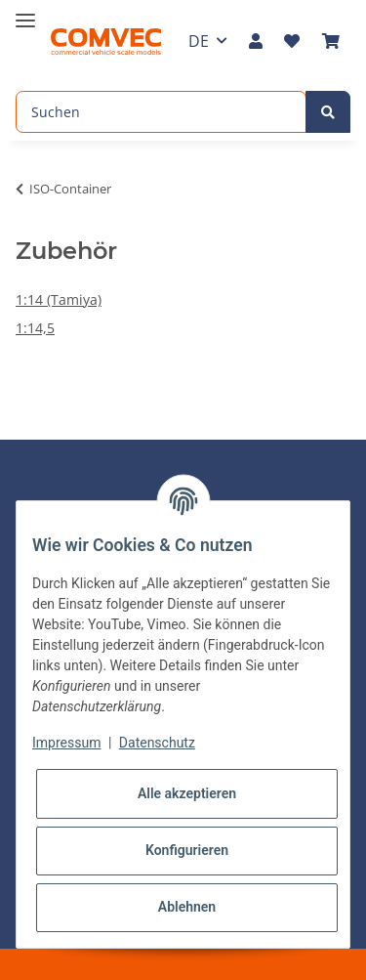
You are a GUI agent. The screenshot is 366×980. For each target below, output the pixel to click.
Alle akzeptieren (187, 793)
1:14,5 (35, 328)
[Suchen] (161, 112)
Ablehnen (187, 907)
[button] (256, 41)
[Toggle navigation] (25, 12)
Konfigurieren (187, 850)
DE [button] (199, 41)
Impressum (66, 743)
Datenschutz (157, 743)
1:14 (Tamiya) (59, 299)
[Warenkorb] (331, 41)
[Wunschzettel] (292, 41)
